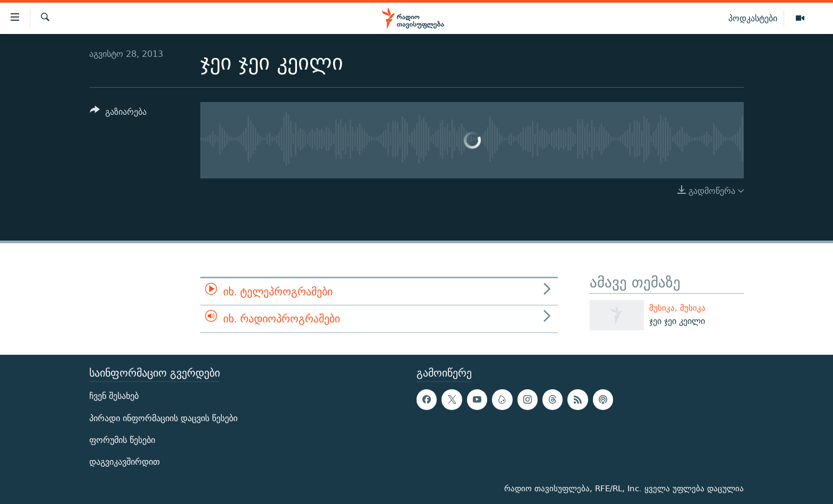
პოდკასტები (753, 18)
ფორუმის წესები (122, 439)
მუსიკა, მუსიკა (677, 308)
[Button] (118, 113)
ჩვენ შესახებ (114, 396)
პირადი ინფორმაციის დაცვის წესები (163, 418)
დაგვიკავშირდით (125, 462)
